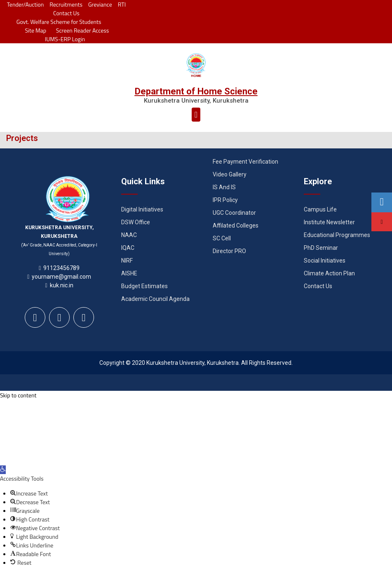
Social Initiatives (325, 261)
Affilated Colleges (236, 225)
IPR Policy (225, 200)
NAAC (129, 235)
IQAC (128, 248)
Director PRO (229, 251)
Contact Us (66, 13)
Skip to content (18, 395)
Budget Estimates (144, 286)
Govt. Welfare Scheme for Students (59, 22)
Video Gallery (230, 174)
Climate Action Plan (329, 273)
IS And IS (224, 187)
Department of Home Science (196, 91)
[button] (196, 115)
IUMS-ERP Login (65, 39)
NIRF (127, 261)
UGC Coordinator (234, 213)
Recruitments (66, 4)
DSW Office (136, 222)
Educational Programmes (337, 235)
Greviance (100, 4)
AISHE (129, 273)
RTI (122, 4)
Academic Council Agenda (155, 299)
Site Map (34, 30)
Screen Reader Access (80, 30)
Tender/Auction (25, 4)
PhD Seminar (321, 248)
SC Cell (222, 238)
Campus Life (320, 209)
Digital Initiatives (142, 209)
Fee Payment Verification (245, 162)
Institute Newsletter (329, 222)
